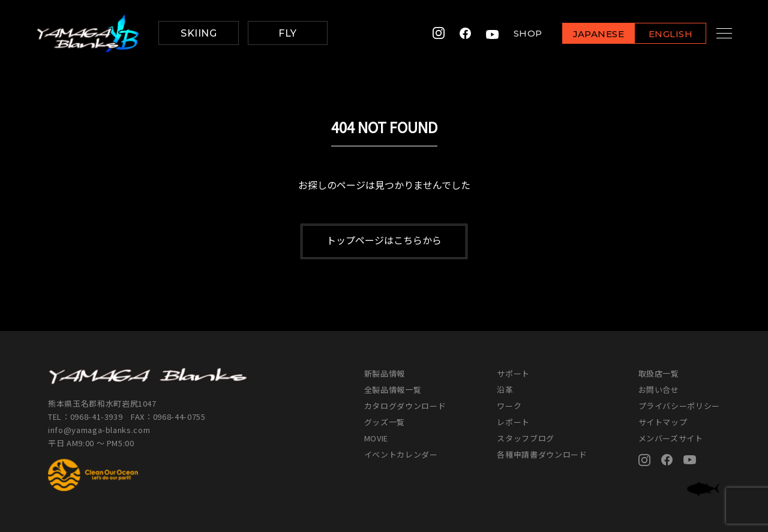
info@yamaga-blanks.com (99, 430)
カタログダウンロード (405, 406)
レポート (513, 422)
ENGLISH (657, 34)
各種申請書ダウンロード (542, 454)
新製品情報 (385, 373)
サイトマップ (663, 422)
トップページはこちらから (384, 240)
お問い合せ (659, 390)
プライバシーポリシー (679, 406)
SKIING (199, 33)
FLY (287, 33)
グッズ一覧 (385, 422)
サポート (513, 373)
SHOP (515, 33)
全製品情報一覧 (393, 390)
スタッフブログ (526, 438)
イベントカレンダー (401, 454)
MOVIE (376, 438)
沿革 (505, 390)
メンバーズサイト (671, 438)
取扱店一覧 (659, 373)
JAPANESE (585, 34)
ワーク (509, 406)
